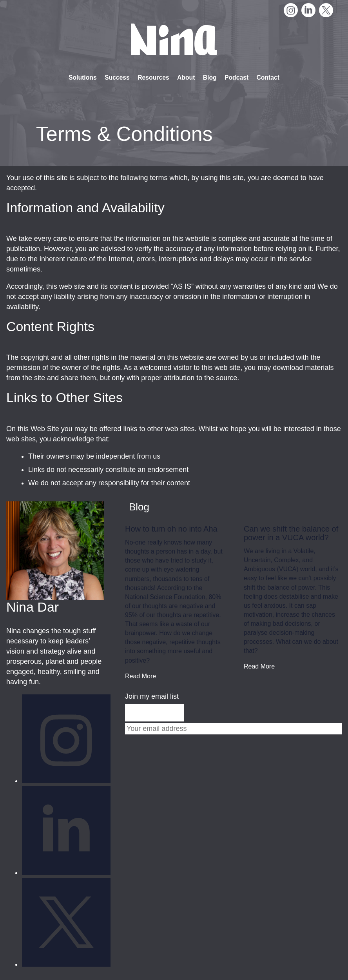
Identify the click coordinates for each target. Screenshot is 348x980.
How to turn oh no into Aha (171, 529)
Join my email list (152, 696)
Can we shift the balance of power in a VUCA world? (291, 533)
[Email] (233, 729)
